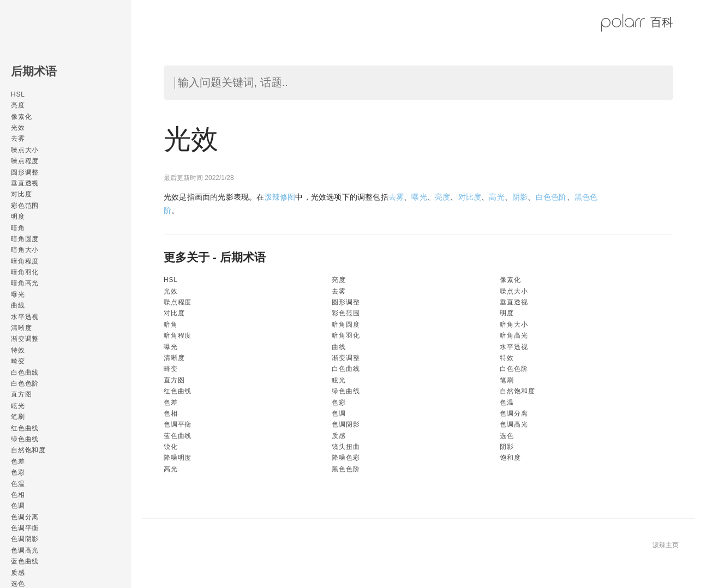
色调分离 (25, 517)
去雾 (18, 139)
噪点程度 (25, 161)
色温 (18, 484)
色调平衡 (25, 528)
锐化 (171, 447)
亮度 (18, 105)
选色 (507, 436)
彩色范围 (25, 206)
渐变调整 (25, 339)
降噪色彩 (346, 458)
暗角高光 (25, 283)
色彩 (18, 472)
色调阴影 (25, 539)
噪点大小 (25, 150)
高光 (496, 197)
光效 (18, 128)
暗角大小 (25, 250)
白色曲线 (25, 373)
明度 (18, 217)
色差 (18, 461)
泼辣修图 (280, 197)
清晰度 (21, 328)
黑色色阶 (346, 469)
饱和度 (510, 458)
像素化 (21, 117)
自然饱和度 (28, 450)
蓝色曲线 (25, 561)
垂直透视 (25, 183)
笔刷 (18, 417)
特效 (18, 350)
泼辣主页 (666, 545)
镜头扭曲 (346, 447)
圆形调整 (25, 172)
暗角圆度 (25, 239)
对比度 (21, 194)
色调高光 (25, 550)
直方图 (21, 394)
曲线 (18, 305)
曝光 (18, 295)
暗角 (18, 228)
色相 (18, 495)
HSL (18, 94)
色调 (18, 506)
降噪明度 (178, 458)
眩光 (18, 406)
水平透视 (25, 317)
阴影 (520, 197)
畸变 (18, 361)
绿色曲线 (25, 439)
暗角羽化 (25, 272)
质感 (18, 573)
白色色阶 (25, 383)
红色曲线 (25, 428)
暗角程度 (25, 261)
